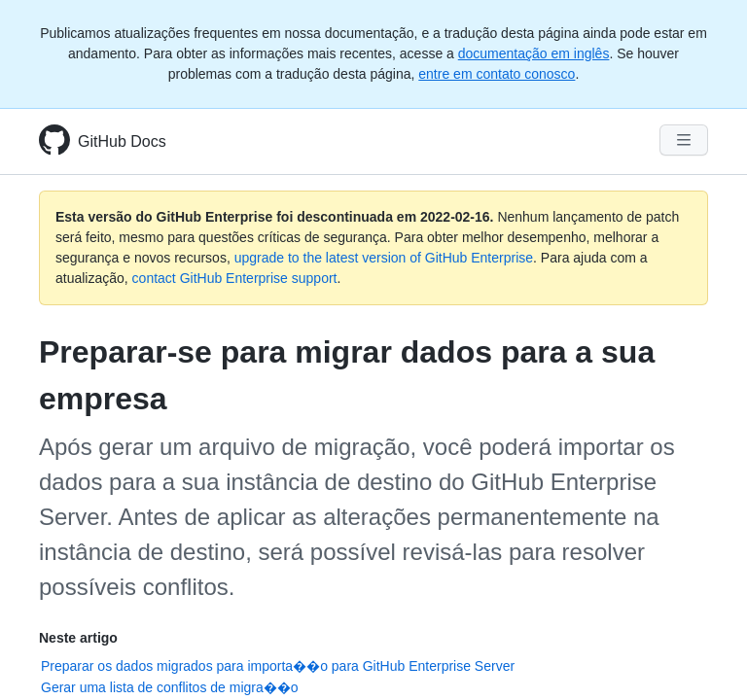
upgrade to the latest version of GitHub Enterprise (384, 258)
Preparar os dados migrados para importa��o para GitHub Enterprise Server (278, 666)
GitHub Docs (122, 141)
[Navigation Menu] (684, 140)
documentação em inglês (534, 53)
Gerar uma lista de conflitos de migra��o (170, 687)
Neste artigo (78, 638)
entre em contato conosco (497, 74)
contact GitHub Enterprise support (235, 278)
